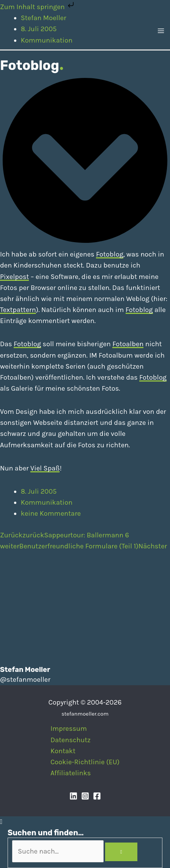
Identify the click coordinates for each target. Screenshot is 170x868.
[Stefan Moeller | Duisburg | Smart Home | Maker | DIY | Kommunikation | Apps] (11, 30)
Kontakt (63, 751)
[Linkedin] (73, 796)
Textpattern (18, 310)
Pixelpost (14, 277)
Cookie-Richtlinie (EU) (85, 762)
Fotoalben (128, 344)
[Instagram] (85, 796)
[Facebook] (97, 796)
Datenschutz (71, 740)
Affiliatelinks (71, 773)
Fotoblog (110, 254)
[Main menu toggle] (161, 31)
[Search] (121, 852)
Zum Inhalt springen (38, 7)
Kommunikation (47, 502)
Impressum (69, 729)
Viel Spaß (45, 468)
